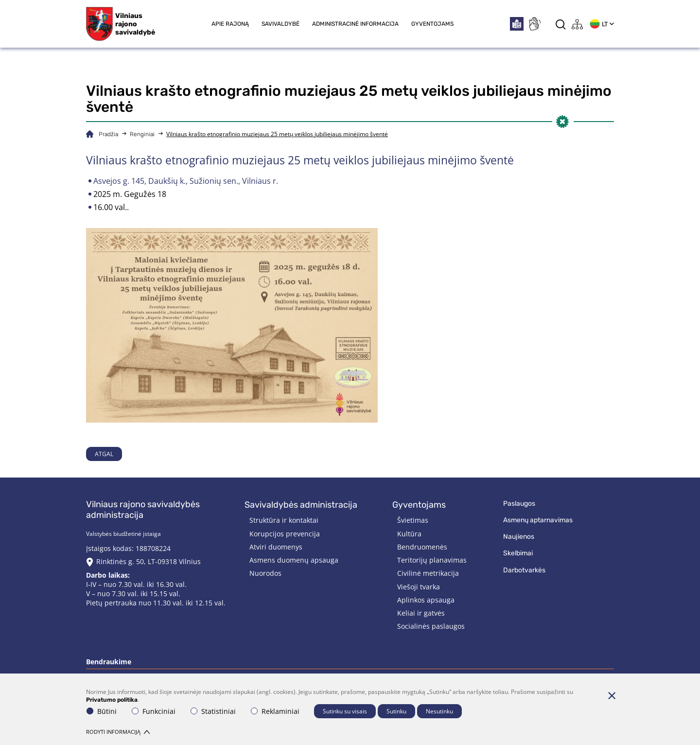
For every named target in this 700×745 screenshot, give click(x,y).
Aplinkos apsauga (426, 600)
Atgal (104, 454)
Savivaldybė (280, 24)
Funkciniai (154, 711)
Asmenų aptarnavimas (538, 520)
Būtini (102, 711)
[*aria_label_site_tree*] (577, 24)
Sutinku (396, 711)
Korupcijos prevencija (285, 534)
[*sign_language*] (534, 24)
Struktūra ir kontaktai (284, 520)
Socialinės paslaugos (431, 626)
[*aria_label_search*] (561, 24)
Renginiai (142, 134)
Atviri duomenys (276, 547)
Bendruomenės (422, 547)
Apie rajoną (230, 24)
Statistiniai (213, 711)
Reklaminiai (275, 711)
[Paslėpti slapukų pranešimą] (612, 695)
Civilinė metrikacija (428, 573)
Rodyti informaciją (118, 732)
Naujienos (519, 537)
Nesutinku (439, 711)
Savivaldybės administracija (301, 505)
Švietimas (413, 520)
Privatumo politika (112, 700)
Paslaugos (519, 504)
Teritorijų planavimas (432, 560)
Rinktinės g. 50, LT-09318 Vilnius (149, 561)
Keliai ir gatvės (421, 613)
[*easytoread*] (517, 24)
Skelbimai (518, 553)
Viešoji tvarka (419, 587)
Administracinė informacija (355, 24)
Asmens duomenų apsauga (294, 560)
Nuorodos (265, 573)
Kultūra (409, 534)
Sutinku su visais (345, 711)
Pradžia (108, 134)
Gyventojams (432, 24)
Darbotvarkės (524, 570)
